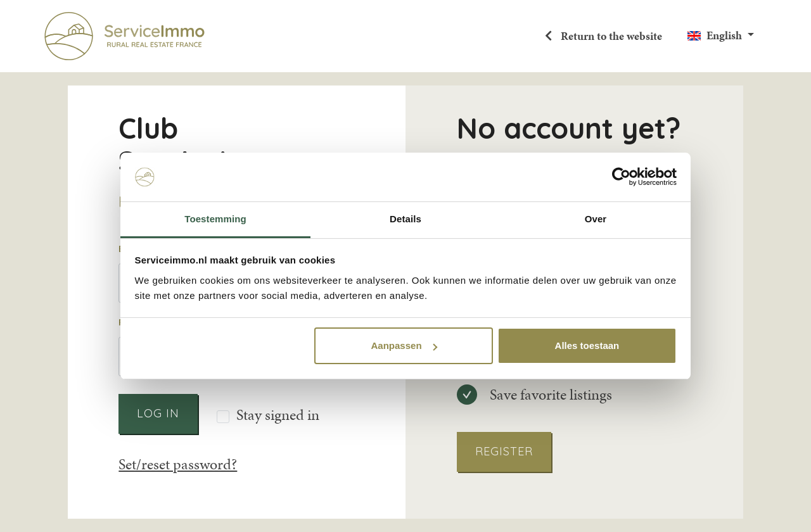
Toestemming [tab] (215, 219)
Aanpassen (404, 345)
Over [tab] (596, 219)
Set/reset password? (178, 464)
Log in (158, 413)
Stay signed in (278, 415)
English (724, 35)
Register (504, 451)
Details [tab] (405, 219)
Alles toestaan (587, 345)
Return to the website (610, 36)
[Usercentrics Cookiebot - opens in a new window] (621, 177)
